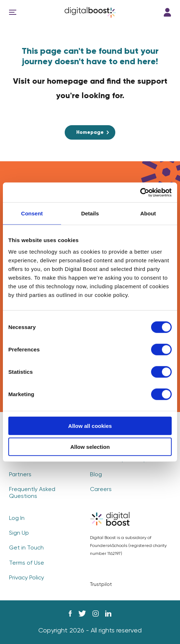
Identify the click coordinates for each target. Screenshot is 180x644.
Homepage (90, 132)
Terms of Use (27, 563)
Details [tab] (90, 213)
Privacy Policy (27, 578)
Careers (101, 490)
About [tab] (148, 213)
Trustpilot (101, 584)
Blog (96, 475)
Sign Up (19, 533)
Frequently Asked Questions (32, 493)
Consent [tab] (32, 213)
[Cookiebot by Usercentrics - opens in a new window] (140, 192)
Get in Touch (26, 548)
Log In (167, 12)
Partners (20, 475)
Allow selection (90, 447)
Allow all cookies (90, 426)
